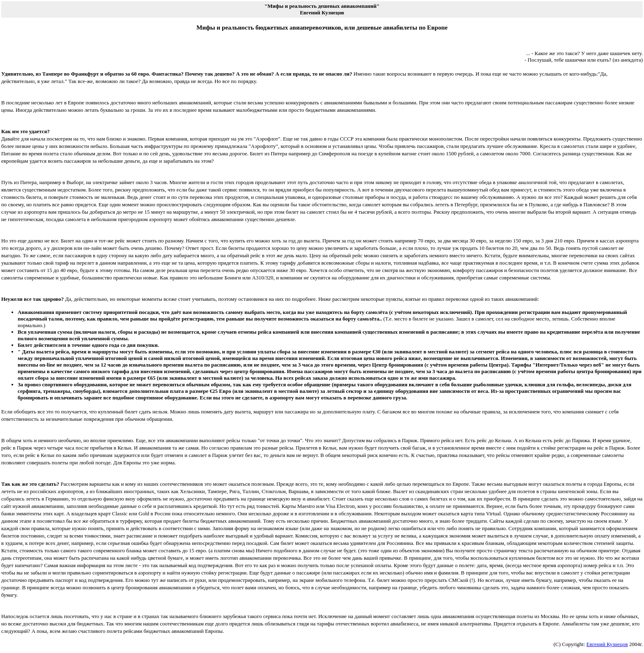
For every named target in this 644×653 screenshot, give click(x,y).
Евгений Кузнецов (607, 644)
